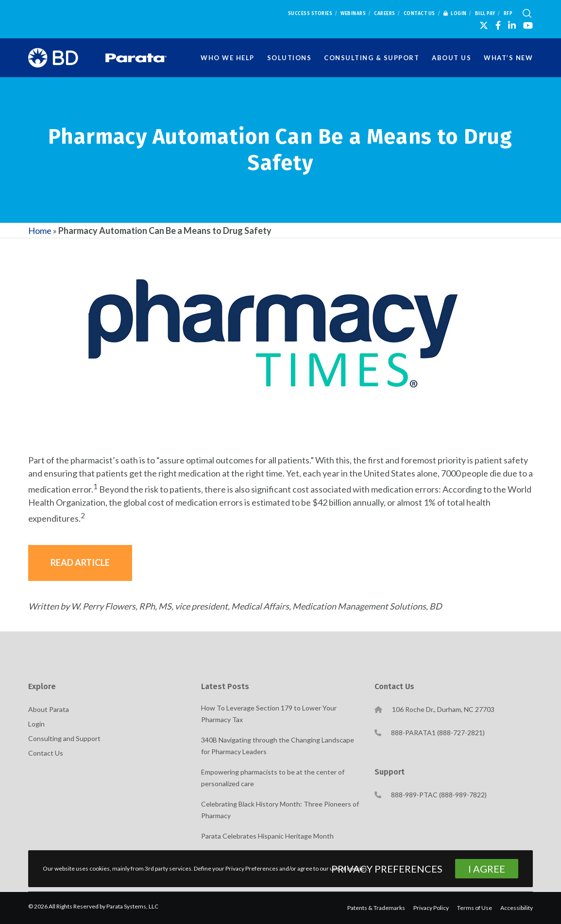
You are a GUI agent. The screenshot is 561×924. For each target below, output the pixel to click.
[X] (484, 25)
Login (455, 14)
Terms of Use (475, 908)
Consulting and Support (64, 738)
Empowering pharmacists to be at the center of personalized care (273, 778)
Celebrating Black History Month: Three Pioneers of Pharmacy (280, 810)
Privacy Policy (431, 908)
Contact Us (419, 14)
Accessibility (517, 908)
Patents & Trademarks (376, 908)
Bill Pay (485, 14)
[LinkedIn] (512, 25)
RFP (508, 14)
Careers (385, 14)
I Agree (487, 869)
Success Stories (310, 14)
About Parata (49, 709)
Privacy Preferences (387, 869)
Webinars (353, 14)
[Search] (527, 14)
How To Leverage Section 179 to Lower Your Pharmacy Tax (269, 714)
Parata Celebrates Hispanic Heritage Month (267, 836)
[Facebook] (498, 25)
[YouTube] (528, 25)
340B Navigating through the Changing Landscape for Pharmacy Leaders (278, 746)
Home (40, 231)
